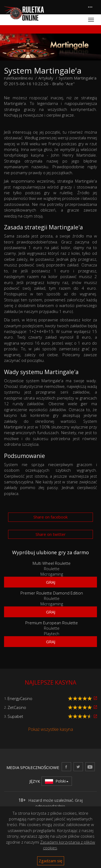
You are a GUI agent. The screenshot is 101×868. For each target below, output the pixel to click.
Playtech (52, 633)
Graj (51, 582)
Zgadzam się (50, 861)
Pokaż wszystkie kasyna (50, 729)
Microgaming (52, 574)
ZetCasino (17, 707)
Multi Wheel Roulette (52, 563)
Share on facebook (50, 517)
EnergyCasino (20, 698)
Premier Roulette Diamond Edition (52, 593)
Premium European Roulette (52, 623)
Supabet (15, 716)
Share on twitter (51, 534)
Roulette (52, 569)
